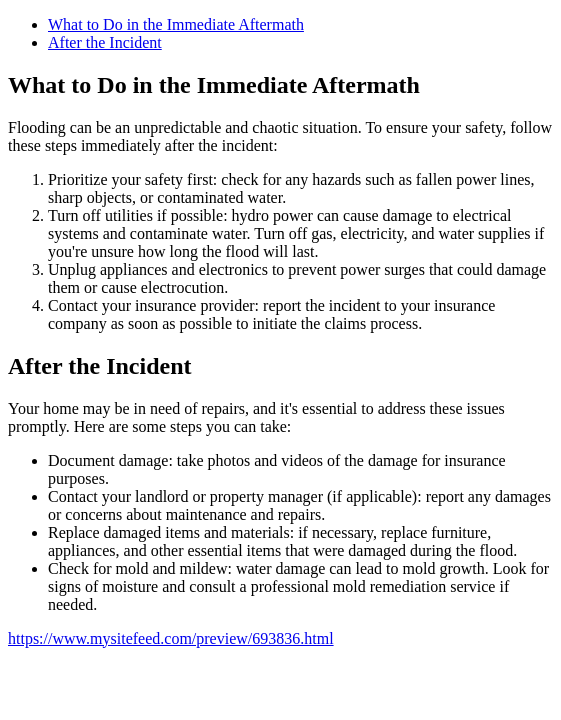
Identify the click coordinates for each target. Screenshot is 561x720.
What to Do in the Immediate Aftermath (176, 24)
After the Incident (105, 42)
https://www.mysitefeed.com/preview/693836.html (171, 638)
